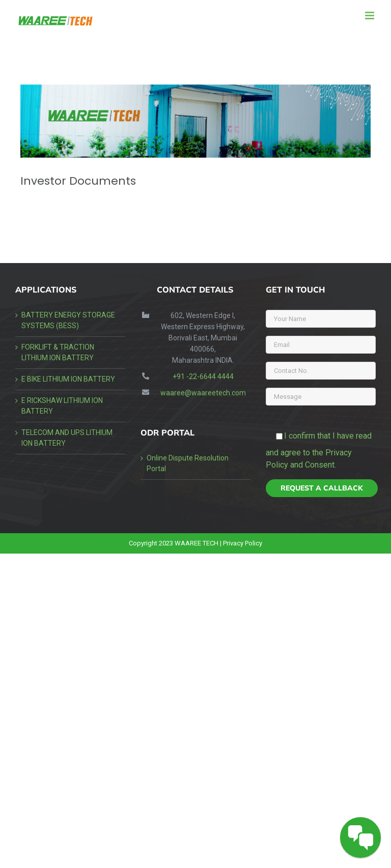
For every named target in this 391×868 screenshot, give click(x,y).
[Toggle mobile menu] (370, 16)
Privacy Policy (243, 543)
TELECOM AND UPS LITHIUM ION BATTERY (67, 438)
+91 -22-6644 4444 (203, 377)
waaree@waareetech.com (203, 393)
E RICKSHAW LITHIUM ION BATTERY (62, 406)
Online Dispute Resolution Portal (188, 463)
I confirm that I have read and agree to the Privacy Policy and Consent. (319, 450)
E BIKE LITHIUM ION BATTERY (68, 379)
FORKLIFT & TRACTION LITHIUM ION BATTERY (58, 352)
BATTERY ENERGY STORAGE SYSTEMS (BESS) (68, 320)
